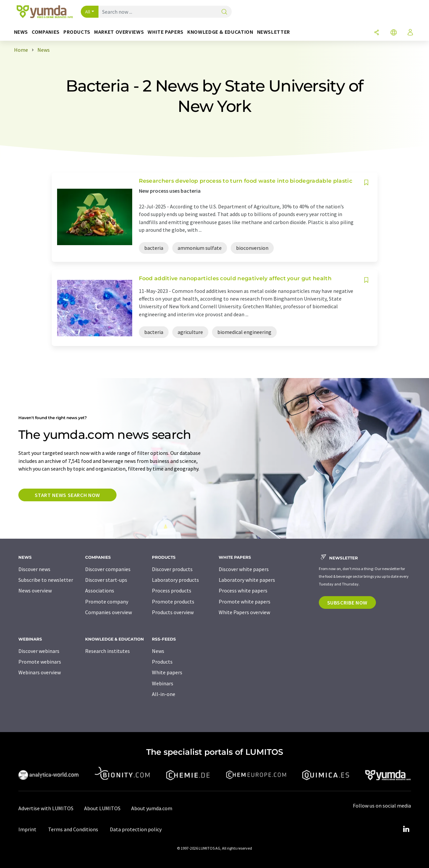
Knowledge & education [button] (220, 32)
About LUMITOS (102, 808)
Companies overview (109, 612)
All (88, 12)
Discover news (34, 569)
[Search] (224, 12)
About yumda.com (152, 808)
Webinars (163, 683)
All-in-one (164, 694)
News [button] (21, 32)
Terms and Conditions (73, 829)
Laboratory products (175, 580)
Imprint (27, 829)
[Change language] (394, 33)
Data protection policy (136, 829)
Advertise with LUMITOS (46, 808)
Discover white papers (244, 569)
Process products (172, 590)
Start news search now (67, 495)
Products (162, 662)
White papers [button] (166, 32)
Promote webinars (40, 662)
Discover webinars (39, 651)
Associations (100, 590)
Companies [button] (46, 32)
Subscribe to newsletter (46, 580)
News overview (35, 590)
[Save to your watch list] (366, 183)
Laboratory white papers (247, 580)
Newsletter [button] (274, 32)
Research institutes (108, 651)
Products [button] (77, 32)
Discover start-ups (106, 580)
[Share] (377, 33)
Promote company (107, 601)
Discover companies (108, 569)
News (158, 651)
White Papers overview (244, 612)
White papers (167, 672)
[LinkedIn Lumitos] (406, 829)
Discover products (172, 569)
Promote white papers (245, 601)
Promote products (173, 601)
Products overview (173, 612)
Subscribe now (347, 602)
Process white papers (243, 590)
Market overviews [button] (119, 32)
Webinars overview (40, 672)
